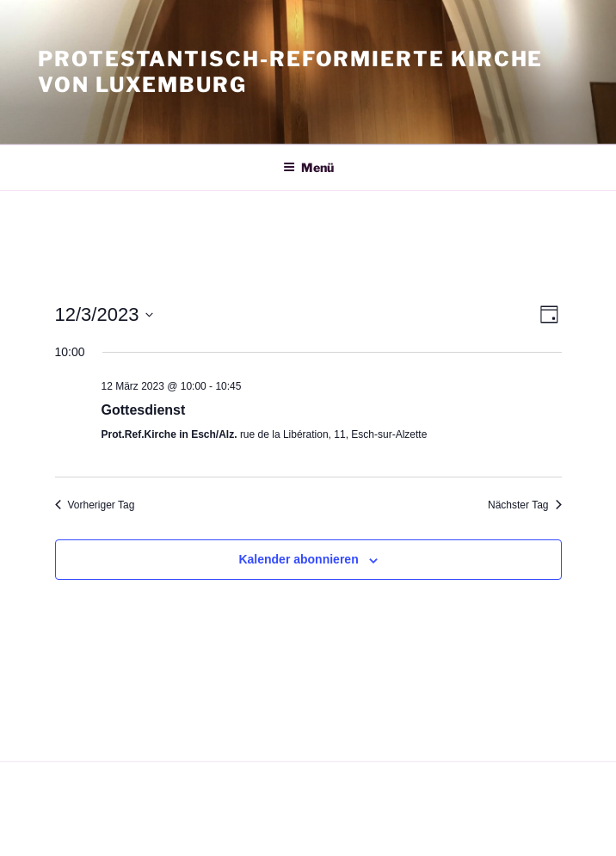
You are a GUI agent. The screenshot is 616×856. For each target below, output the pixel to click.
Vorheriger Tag (95, 505)
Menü (308, 167)
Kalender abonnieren (298, 559)
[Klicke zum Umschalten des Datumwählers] (105, 314)
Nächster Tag (524, 505)
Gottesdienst (144, 410)
